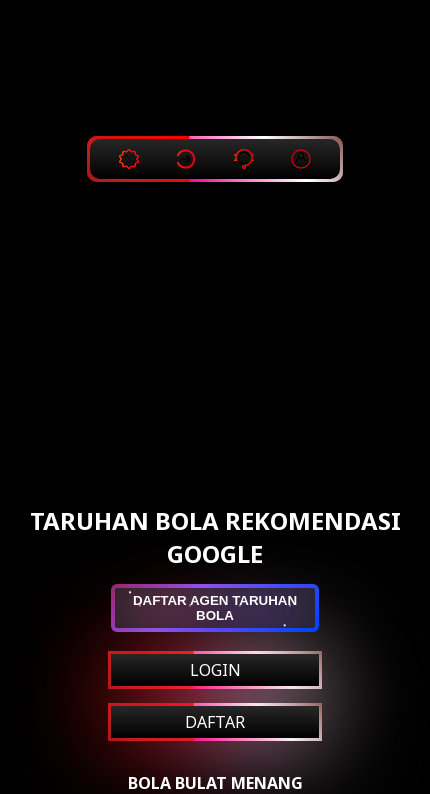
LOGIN (215, 670)
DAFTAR (215, 722)
